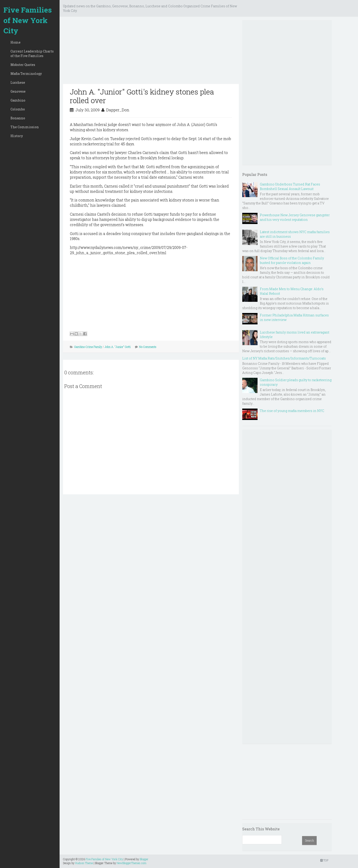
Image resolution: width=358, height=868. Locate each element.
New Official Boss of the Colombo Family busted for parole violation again (292, 260)
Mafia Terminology (26, 74)
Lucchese (18, 82)
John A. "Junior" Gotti (118, 347)
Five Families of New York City (28, 20)
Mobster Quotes (23, 65)
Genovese (18, 91)
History (17, 136)
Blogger (144, 859)
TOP (324, 860)
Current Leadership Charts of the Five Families (32, 53)
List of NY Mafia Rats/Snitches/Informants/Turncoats (284, 358)
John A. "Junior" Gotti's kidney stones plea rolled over (142, 96)
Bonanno (18, 118)
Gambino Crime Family (88, 347)
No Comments (148, 347)
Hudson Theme (84, 863)
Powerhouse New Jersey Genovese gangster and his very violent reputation (295, 217)
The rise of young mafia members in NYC (292, 411)
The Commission (25, 127)
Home (16, 42)
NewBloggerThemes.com (132, 863)
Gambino (18, 100)
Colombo (18, 109)
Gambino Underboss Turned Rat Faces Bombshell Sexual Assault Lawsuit (290, 186)
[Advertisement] (151, 52)
